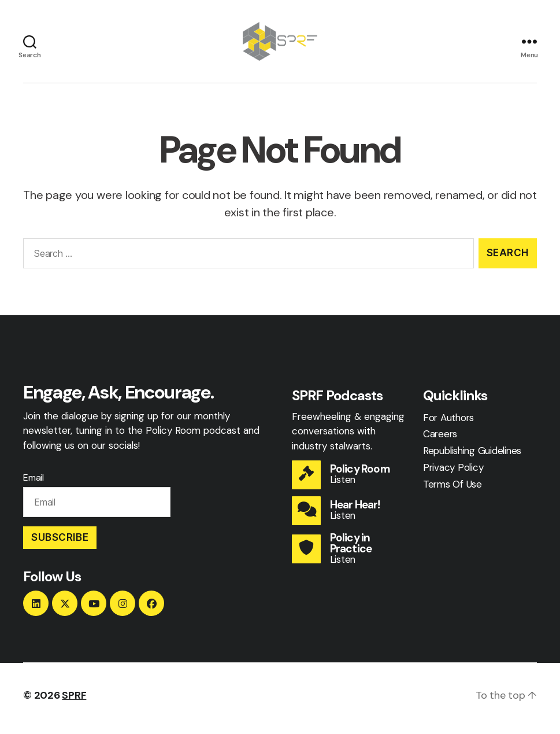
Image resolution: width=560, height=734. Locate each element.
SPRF (74, 701)
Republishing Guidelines (472, 457)
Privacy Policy (453, 474)
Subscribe (60, 543)
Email (34, 484)
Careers (440, 440)
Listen (343, 485)
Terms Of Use (453, 490)
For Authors (448, 423)
